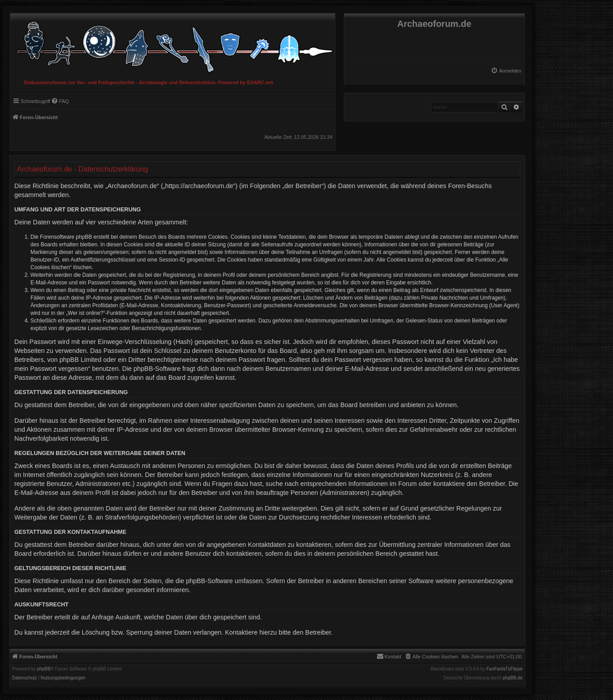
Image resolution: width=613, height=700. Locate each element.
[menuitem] (506, 71)
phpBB (44, 669)
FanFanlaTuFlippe (504, 669)
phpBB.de (513, 678)
